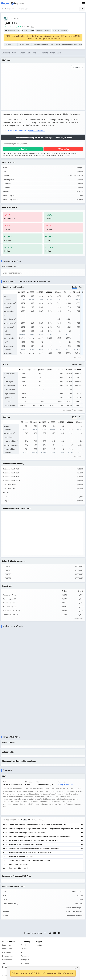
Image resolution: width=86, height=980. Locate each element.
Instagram (25, 960)
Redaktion (25, 945)
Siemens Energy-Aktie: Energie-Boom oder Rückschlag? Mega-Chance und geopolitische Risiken (44, 829)
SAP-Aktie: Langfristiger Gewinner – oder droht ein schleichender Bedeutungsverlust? (40, 837)
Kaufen (24, 149)
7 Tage (35, 820)
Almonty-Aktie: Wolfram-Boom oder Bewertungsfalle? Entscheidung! (34, 848)
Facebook (25, 956)
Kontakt (39, 945)
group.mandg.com (66, 785)
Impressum (7, 945)
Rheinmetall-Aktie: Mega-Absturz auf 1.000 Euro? (27, 833)
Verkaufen (64, 149)
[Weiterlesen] (82, 825)
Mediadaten (7, 949)
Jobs (4, 963)
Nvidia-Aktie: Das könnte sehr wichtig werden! (26, 844)
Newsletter (7, 967)
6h (21, 820)
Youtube (24, 949)
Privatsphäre (7, 960)
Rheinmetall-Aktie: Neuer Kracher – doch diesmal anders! (30, 852)
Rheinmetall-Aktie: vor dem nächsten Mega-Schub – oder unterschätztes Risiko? (38, 825)
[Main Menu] (83, 3)
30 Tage (41, 820)
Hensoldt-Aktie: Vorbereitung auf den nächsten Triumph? (30, 860)
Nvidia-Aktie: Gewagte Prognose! (21, 856)
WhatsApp (25, 963)
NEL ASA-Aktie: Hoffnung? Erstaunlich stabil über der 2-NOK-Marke (33, 841)
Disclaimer (7, 952)
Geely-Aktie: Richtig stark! (18, 868)
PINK (33, 27)
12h (25, 820)
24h (29, 820)
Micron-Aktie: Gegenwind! (18, 864)
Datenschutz (7, 956)
